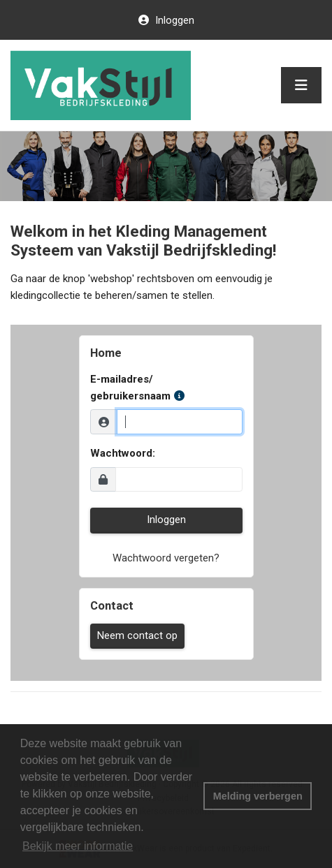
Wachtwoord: (123, 453)
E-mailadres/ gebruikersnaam (137, 388)
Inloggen (173, 20)
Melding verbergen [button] (258, 796)
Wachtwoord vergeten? (166, 558)
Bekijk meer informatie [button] (78, 846)
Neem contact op (137, 635)
